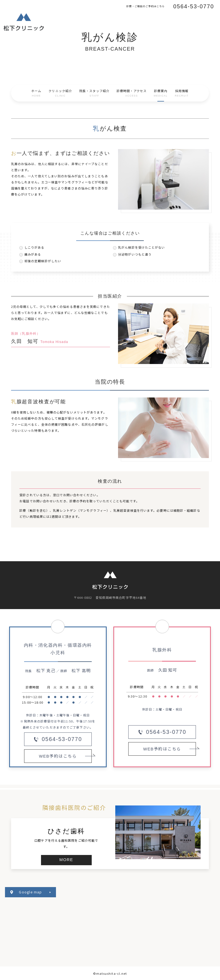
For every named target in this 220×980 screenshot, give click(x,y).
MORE (66, 860)
